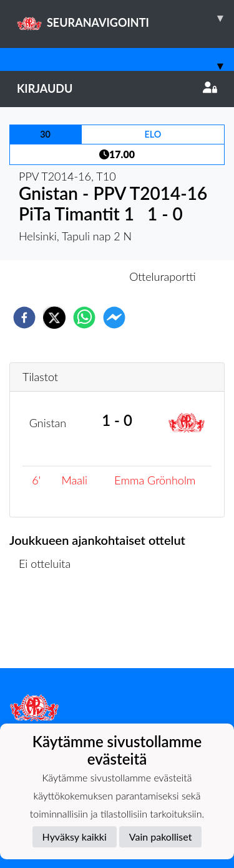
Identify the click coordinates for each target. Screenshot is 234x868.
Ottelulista (50, 626)
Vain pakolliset (161, 837)
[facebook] (24, 318)
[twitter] (54, 318)
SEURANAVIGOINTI (125, 18)
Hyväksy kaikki (75, 837)
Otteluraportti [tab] (163, 276)
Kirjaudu (117, 88)
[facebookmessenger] (114, 318)
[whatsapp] (84, 318)
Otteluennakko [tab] (74, 276)
